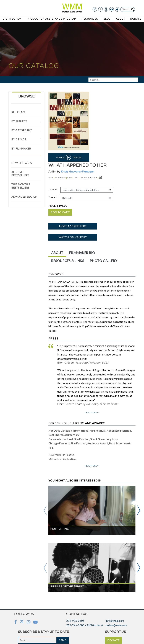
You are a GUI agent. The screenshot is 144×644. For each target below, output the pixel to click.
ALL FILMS (18, 112)
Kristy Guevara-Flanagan (78, 172)
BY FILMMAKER (21, 149)
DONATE (113, 640)
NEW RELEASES (22, 163)
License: (53, 189)
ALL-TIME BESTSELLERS (20, 174)
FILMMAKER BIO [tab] (82, 253)
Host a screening (73, 226)
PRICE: (58, 206)
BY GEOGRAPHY (22, 130)
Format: (53, 197)
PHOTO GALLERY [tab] (104, 261)
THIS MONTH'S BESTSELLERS (21, 186)
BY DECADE (19, 140)
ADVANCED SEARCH (24, 197)
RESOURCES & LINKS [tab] (68, 261)
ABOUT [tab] (57, 253)
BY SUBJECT (19, 121)
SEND (63, 640)
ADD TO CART (60, 212)
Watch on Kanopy (73, 237)
